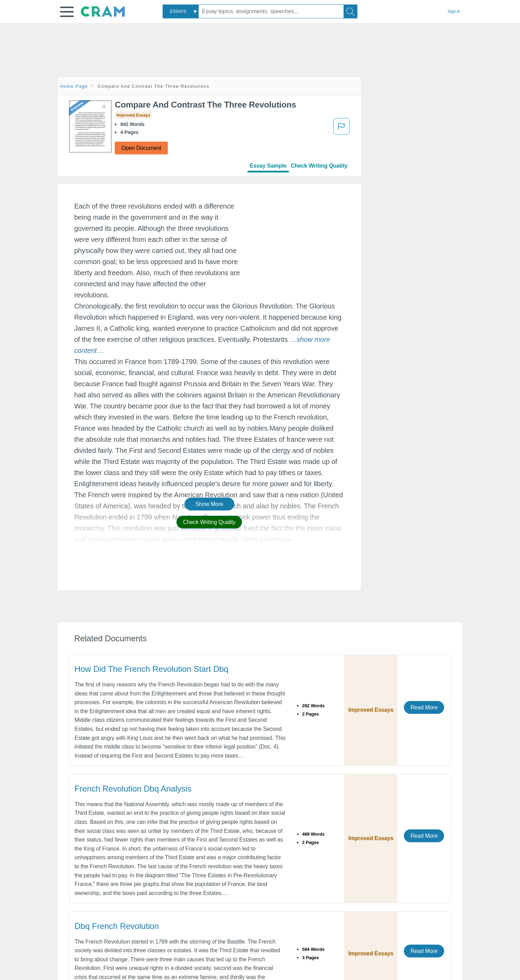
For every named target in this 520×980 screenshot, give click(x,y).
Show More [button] (209, 504)
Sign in (454, 11)
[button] (67, 12)
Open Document (141, 148)
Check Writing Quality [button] (209, 522)
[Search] (350, 11)
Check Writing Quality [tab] (319, 166)
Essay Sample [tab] (268, 166)
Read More (424, 707)
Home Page (74, 86)
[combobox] (181, 11)
